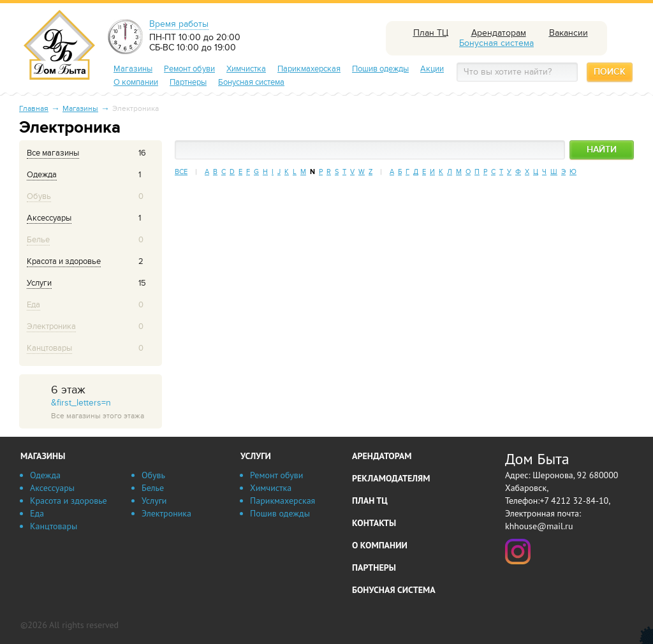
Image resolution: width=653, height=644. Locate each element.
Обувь (153, 475)
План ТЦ (370, 501)
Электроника (166, 513)
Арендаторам (382, 456)
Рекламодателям (391, 478)
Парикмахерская (309, 69)
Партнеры (188, 82)
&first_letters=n (105, 403)
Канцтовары (54, 526)
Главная (34, 108)
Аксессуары (52, 488)
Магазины (133, 69)
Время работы (179, 24)
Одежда (45, 475)
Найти (602, 150)
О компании (136, 82)
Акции (432, 69)
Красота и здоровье (69, 501)
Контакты (374, 523)
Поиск (610, 72)
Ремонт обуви (189, 69)
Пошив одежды (380, 69)
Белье (153, 488)
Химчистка (246, 69)
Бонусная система (251, 82)
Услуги (154, 501)
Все (181, 172)
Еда (37, 513)
